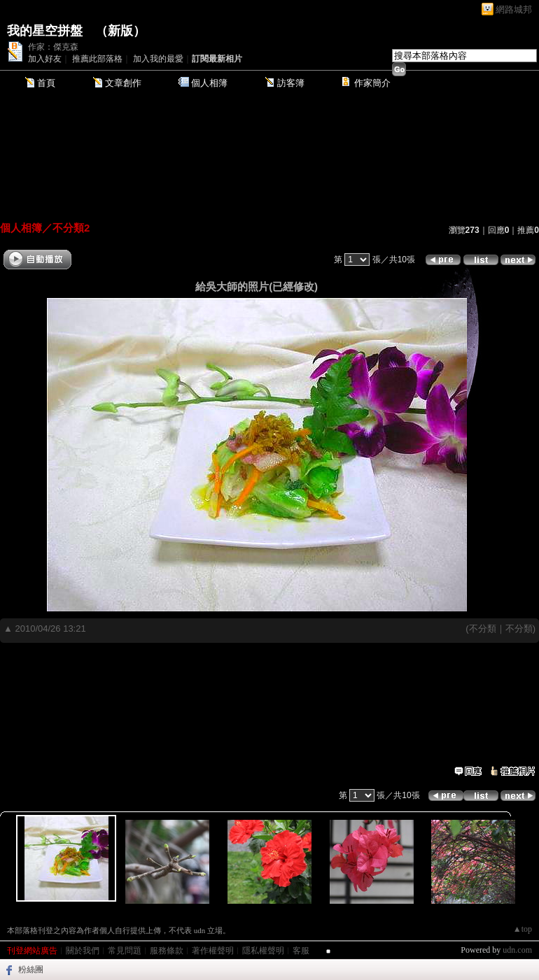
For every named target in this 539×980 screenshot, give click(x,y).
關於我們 (83, 951)
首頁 (46, 83)
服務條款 (167, 951)
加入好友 (45, 59)
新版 (120, 31)
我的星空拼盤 (45, 31)
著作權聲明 (213, 951)
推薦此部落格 (97, 59)
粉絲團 (31, 970)
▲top (523, 929)
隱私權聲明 (263, 951)
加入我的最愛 (158, 59)
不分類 (483, 629)
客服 (301, 951)
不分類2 (71, 228)
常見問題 (125, 951)
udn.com (517, 950)
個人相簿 (209, 83)
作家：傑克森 (53, 47)
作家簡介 (372, 83)
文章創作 (123, 83)
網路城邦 (514, 9)
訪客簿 (291, 83)
